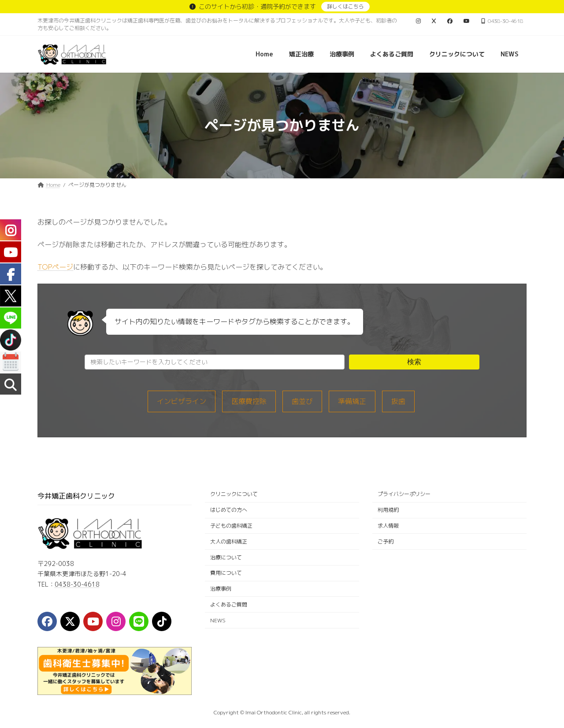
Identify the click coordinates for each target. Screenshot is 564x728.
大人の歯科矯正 (229, 541)
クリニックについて (234, 494)
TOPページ (55, 267)
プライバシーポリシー (404, 494)
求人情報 (388, 526)
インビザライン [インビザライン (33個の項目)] (182, 401)
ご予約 (386, 541)
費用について (226, 573)
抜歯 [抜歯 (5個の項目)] (398, 401)
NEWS (218, 620)
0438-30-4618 (77, 584)
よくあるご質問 (229, 604)
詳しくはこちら (345, 6)
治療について (226, 557)
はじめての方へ (229, 510)
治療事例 (221, 589)
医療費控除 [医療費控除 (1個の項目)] (249, 401)
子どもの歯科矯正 (231, 526)
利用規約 (388, 510)
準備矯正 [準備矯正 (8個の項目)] (352, 401)
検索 (414, 362)
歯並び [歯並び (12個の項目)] (302, 401)
